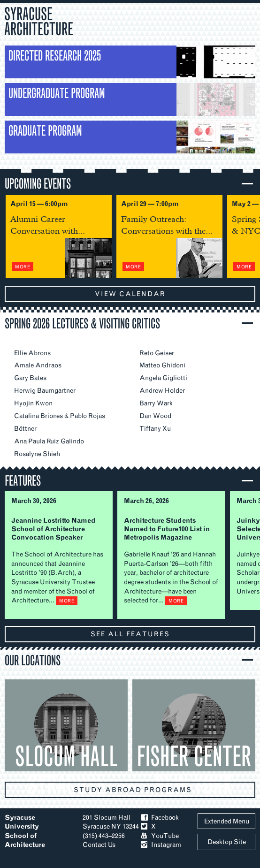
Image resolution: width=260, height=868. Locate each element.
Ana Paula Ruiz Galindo (49, 441)
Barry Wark (156, 403)
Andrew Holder (162, 391)
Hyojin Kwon (33, 403)
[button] (132, 183)
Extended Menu (227, 821)
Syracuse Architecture (39, 20)
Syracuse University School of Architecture (25, 831)
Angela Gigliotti (163, 378)
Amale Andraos (38, 365)
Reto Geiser (157, 353)
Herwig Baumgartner (45, 391)
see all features (130, 634)
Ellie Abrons (32, 353)
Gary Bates (30, 378)
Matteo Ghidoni (162, 365)
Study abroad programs (133, 790)
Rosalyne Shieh (37, 454)
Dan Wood (155, 416)
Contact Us (99, 845)
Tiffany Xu (155, 429)
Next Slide (244, 236)
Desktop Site (227, 842)
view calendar (130, 294)
